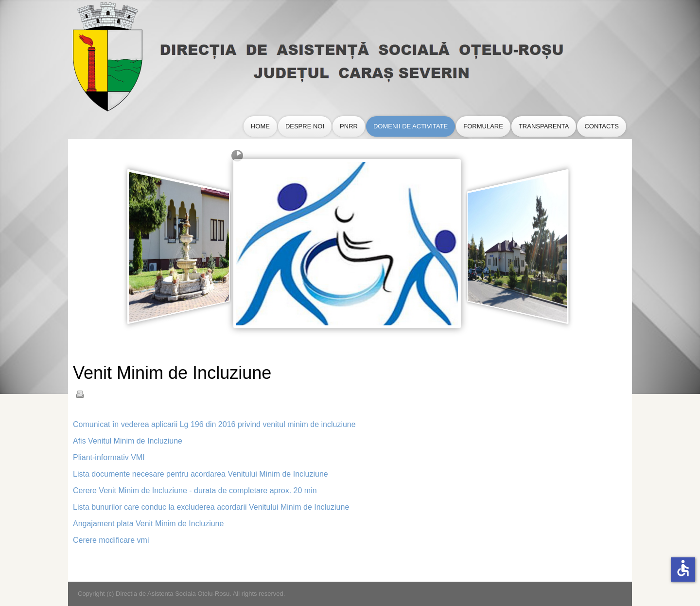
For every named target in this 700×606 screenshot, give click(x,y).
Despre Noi (305, 126)
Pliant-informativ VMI (109, 457)
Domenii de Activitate (411, 126)
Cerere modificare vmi (111, 540)
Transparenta (544, 126)
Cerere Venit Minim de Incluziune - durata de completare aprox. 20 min (195, 490)
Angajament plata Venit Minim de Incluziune (148, 524)
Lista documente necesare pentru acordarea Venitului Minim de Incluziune (201, 474)
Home (260, 126)
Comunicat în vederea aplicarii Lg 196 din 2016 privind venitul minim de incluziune (214, 424)
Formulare (483, 126)
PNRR (349, 126)
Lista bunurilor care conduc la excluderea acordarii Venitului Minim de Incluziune (211, 507)
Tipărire (80, 394)
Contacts (602, 126)
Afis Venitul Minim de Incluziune (128, 441)
